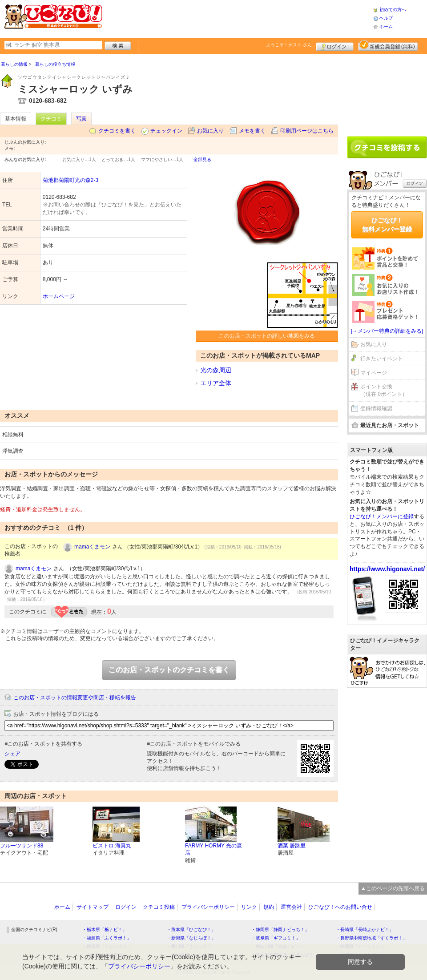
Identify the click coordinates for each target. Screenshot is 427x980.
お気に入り (210, 131)
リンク (249, 907)
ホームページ (59, 296)
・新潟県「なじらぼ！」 (191, 938)
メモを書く (252, 131)
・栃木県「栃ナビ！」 (105, 930)
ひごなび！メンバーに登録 (382, 516)
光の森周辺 (216, 370)
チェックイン (166, 131)
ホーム (386, 26)
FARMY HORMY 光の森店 (213, 849)
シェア (12, 754)
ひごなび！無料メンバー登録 (387, 225)
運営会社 (291, 907)
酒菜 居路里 (292, 846)
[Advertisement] (387, 92)
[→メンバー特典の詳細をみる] (387, 331)
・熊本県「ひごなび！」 (191, 930)
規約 (269, 907)
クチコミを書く (117, 131)
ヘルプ (386, 18)
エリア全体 (216, 383)
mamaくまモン (92, 547)
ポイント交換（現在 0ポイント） (384, 390)
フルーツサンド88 (22, 846)
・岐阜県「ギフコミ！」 (276, 938)
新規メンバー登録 (388, 45)
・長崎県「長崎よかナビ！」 (365, 930)
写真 (81, 119)
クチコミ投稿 (159, 907)
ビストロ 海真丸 (112, 846)
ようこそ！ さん (289, 45)
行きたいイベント (382, 359)
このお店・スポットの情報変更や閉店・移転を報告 (75, 698)
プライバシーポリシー (208, 907)
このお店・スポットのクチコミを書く (169, 670)
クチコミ (51, 119)
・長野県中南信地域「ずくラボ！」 (371, 938)
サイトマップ (93, 907)
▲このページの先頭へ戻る (393, 888)
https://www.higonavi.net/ (387, 569)
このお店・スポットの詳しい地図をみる (267, 336)
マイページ (374, 373)
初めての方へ (393, 10)
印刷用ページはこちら (307, 131)
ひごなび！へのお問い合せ (340, 907)
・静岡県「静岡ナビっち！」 (280, 930)
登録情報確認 (376, 408)
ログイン (335, 45)
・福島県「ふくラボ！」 (107, 938)
